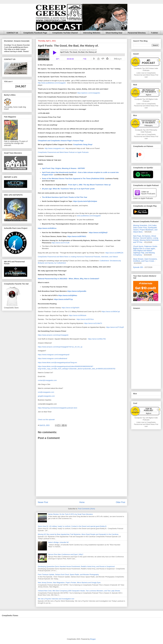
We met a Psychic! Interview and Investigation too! (56, 599)
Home (82, 502)
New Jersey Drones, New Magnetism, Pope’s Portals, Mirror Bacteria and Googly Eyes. (69, 583)
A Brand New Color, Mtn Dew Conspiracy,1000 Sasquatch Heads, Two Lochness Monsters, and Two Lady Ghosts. (79, 591)
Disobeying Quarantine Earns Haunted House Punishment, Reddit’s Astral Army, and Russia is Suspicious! (76, 566)
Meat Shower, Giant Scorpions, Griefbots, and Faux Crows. (145, 260)
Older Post (120, 502)
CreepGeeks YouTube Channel (65, 33)
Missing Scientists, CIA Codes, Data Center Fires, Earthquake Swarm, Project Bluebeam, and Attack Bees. (145, 229)
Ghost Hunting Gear (114, 33)
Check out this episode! (46, 420)
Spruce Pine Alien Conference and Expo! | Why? (66, 554)
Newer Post (43, 502)
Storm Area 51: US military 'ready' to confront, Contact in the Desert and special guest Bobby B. (73, 526)
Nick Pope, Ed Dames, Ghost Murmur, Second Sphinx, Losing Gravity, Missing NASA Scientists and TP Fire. (146, 239)
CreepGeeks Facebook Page (35, 33)
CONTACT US (12, 33)
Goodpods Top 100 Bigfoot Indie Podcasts (146, 100)
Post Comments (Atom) (86, 509)
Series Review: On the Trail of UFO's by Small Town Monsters (70, 514)
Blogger (93, 639)
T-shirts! (154, 33)
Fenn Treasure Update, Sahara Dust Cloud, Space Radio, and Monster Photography (68, 574)
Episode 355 (138, 267)
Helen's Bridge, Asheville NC (58, 542)
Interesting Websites (92, 33)
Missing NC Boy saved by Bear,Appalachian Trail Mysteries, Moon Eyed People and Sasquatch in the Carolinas (78, 534)
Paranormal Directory (137, 33)
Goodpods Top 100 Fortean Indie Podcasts (146, 69)
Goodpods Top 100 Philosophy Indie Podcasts (146, 131)
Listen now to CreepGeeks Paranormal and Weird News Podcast (146, 75)
